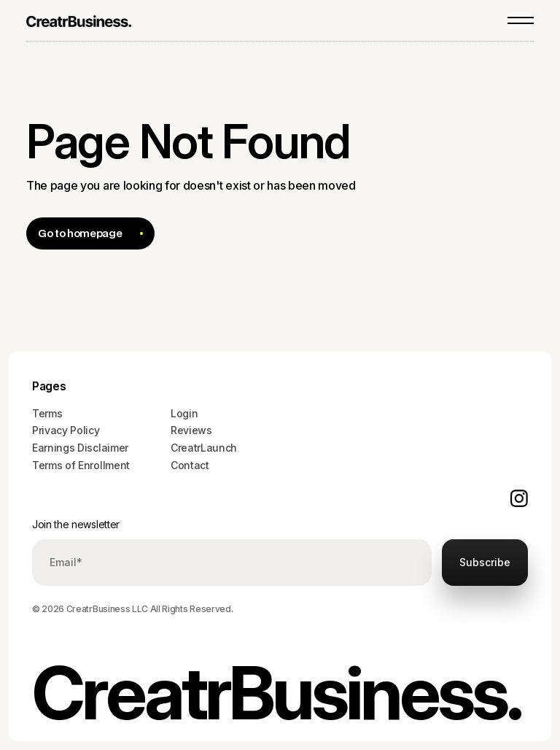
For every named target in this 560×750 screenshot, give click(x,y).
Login (184, 413)
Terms (47, 413)
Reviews (191, 430)
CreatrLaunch (204, 448)
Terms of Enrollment (81, 465)
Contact (190, 465)
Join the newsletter (76, 524)
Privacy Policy (66, 430)
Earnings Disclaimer (80, 448)
